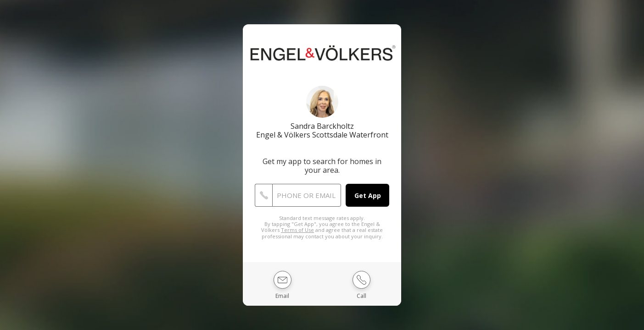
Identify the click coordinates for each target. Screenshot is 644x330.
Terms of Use (297, 230)
